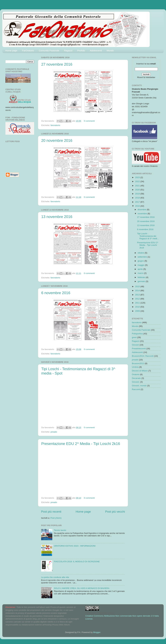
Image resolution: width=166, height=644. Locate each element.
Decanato (136, 378)
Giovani (135, 345)
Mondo (110, 50)
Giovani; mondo (139, 386)
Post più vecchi (115, 512)
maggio (141, 265)
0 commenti (89, 121)
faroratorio (55, 125)
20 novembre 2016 (57, 140)
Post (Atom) (56, 518)
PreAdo (81, 50)
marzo (141, 273)
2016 (138, 206)
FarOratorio (28, 50)
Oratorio (136, 374)
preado (54, 432)
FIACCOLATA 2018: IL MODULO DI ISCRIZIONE (77, 562)
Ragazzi (68, 50)
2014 (138, 291)
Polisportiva (137, 334)
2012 (138, 299)
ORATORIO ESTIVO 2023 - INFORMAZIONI (75, 546)
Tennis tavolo (60, 530)
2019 (138, 194)
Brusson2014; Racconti (143, 356)
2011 (138, 303)
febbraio (142, 277)
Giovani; (136, 382)
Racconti (136, 389)
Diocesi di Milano (140, 371)
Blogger (97, 632)
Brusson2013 (138, 363)
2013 (138, 295)
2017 (138, 202)
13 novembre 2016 (57, 217)
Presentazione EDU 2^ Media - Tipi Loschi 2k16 (81, 444)
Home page (11, 50)
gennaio (142, 281)
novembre (143, 214)
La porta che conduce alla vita (55, 577)
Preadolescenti (139, 349)
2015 (138, 286)
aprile (140, 269)
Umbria (135, 367)
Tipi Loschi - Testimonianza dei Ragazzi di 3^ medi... (148, 236)
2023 (138, 177)
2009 (138, 311)
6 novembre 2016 (56, 293)
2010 (138, 307)
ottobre (141, 253)
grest (134, 337)
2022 (138, 181)
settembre (143, 257)
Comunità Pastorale (49, 50)
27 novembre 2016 (57, 64)
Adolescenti (96, 50)
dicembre (142, 210)
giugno (141, 261)
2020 (138, 190)
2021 (138, 186)
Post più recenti (51, 512)
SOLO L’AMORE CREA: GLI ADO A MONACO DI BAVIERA (82, 588)
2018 (138, 198)
